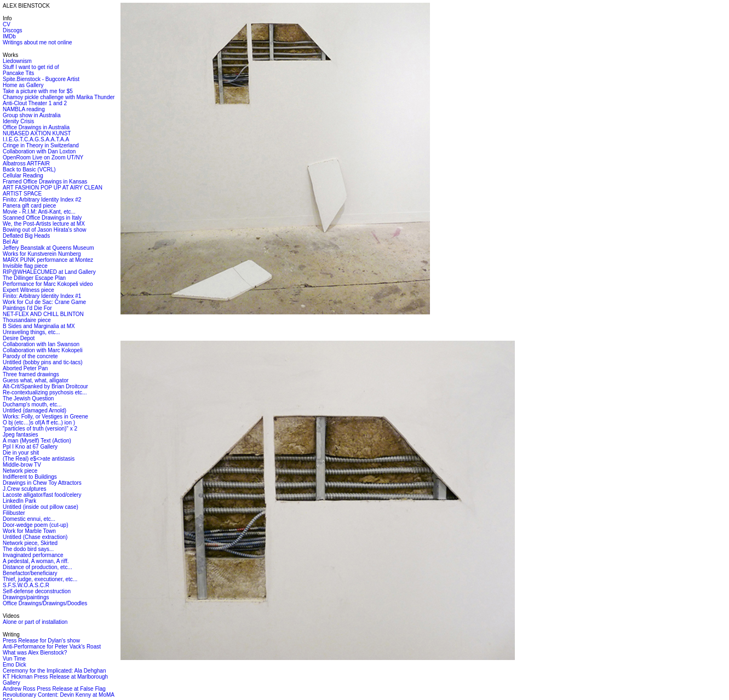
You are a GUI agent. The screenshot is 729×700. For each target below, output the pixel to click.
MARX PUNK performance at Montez (48, 260)
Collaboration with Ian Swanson (41, 344)
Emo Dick (15, 665)
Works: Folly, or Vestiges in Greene (45, 417)
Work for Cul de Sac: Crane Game (44, 302)
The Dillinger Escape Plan (34, 278)
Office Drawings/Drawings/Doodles (45, 603)
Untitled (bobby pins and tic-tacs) (43, 362)
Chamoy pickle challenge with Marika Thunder (59, 97)
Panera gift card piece (29, 206)
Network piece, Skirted (30, 543)
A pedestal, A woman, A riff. (36, 561)
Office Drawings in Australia (36, 127)
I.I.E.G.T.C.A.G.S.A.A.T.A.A (36, 139)
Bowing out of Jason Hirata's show (45, 230)
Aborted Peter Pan (25, 368)
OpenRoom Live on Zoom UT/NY (43, 157)
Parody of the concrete (30, 356)
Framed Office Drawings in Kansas (45, 182)
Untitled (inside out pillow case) (41, 507)
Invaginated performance (33, 555)
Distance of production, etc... (38, 567)
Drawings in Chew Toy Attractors (42, 483)
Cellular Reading (23, 176)
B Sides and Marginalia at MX (39, 326)
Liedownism (17, 61)
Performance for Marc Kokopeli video (48, 284)
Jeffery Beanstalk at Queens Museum (48, 248)
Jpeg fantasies (21, 435)
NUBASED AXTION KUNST (37, 133)
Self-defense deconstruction (37, 591)
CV (7, 24)
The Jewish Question (28, 398)
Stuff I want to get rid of (31, 67)
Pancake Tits (18, 73)
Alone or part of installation (35, 622)
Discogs (13, 30)
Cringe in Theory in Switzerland (41, 145)
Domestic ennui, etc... (29, 519)
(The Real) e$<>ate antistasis (39, 459)
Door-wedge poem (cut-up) (36, 525)
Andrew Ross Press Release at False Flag (54, 689)
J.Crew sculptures (24, 489)
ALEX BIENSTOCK (26, 6)
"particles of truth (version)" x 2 (40, 429)
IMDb (9, 36)
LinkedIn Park (19, 501)
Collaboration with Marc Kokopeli (43, 350)
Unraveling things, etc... (31, 332)
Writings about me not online (38, 42)
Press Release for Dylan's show (41, 641)
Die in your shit (21, 453)
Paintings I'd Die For (27, 308)
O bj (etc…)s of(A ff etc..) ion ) (39, 423)
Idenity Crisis (18, 121)
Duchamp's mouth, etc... (32, 404)
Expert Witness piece (28, 290)
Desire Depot (19, 338)
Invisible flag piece (25, 266)
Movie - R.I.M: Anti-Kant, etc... (39, 212)
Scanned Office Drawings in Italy (42, 218)
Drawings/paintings (26, 597)
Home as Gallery (23, 85)
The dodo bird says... (28, 549)
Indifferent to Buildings (30, 477)
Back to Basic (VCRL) (29, 170)
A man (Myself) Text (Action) (37, 441)
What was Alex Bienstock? (35, 653)
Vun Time (14, 659)
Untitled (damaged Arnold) (35, 411)
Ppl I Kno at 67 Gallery (30, 447)
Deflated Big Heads (26, 236)
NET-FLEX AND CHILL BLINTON (43, 314)
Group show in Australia (32, 115)
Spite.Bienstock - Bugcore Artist (41, 79)
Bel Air (11, 242)
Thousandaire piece (27, 320)
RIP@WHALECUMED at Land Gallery (49, 272)
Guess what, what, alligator (36, 380)
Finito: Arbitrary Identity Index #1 (42, 296)
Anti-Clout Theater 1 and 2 (35, 103)
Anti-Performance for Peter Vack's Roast (52, 647)
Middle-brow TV (22, 465)
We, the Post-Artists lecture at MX (44, 224)
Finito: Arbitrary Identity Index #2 (42, 200)
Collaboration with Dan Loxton (39, 151)
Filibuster (14, 513)
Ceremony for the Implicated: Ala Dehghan (54, 671)
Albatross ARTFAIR (26, 163)
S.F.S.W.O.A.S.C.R (26, 585)
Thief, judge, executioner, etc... (40, 579)
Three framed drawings (31, 374)
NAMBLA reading (24, 109)
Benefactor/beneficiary (30, 573)
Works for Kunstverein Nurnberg (42, 254)
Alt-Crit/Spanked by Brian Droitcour (45, 386)
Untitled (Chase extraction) (35, 537)
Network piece (20, 471)
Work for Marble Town (29, 531)
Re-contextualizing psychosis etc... (45, 392)
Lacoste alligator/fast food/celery (42, 495)
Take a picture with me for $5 (38, 91)
